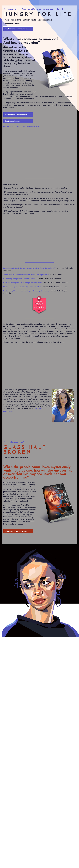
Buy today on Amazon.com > (16, 29)
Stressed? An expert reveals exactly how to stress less (22, 287)
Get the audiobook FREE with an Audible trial (21, 126)
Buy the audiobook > (13, 121)
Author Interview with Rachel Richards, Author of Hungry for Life (26, 275)
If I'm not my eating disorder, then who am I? (19, 279)
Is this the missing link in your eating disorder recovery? (23, 283)
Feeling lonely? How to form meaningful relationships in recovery (26, 291)
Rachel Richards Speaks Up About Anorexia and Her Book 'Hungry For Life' (30, 268)
